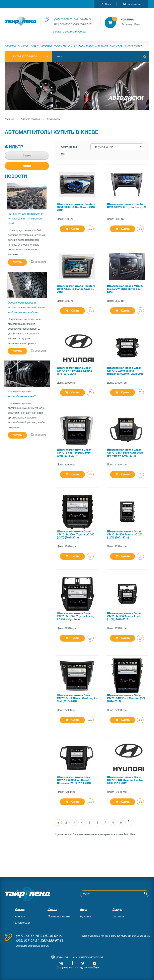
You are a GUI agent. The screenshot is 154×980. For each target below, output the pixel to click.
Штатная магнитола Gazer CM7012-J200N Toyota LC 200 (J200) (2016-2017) (76, 535)
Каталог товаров (30, 119)
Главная (11, 46)
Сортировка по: (69, 150)
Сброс (27, 156)
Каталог (23, 46)
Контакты (117, 46)
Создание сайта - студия (78, 967)
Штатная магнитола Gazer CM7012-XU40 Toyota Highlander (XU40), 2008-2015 (125, 371)
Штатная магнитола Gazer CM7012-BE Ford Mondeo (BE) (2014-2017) (126, 698)
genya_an (62, 957)
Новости (60, 46)
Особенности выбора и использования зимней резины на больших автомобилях (27, 307)
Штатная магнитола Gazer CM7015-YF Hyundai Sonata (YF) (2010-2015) (74, 371)
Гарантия (102, 46)
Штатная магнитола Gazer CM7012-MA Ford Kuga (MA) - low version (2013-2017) (126, 453)
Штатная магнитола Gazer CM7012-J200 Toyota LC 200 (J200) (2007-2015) (125, 535)
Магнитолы (53, 119)
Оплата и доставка (81, 46)
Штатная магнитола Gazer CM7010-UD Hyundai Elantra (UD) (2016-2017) (125, 780)
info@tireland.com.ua (91, 957)
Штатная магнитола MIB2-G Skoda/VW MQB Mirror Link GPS (125, 289)
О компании (133, 46)
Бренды (47, 46)
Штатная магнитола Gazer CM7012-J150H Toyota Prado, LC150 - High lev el (75, 616)
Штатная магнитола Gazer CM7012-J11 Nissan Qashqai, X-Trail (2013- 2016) (77, 698)
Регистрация (132, 4)
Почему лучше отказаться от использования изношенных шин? (26, 219)
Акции (35, 46)
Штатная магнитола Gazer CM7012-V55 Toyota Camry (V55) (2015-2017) (74, 453)
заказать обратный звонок (69, 32)
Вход (106, 4)
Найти (27, 166)
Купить (72, 229)
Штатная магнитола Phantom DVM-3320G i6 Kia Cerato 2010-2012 (76, 207)
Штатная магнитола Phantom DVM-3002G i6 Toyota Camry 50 (127, 206)
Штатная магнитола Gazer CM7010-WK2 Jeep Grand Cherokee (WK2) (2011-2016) (74, 780)
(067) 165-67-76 (63, 19)
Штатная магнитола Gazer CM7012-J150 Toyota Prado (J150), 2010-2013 (124, 616)
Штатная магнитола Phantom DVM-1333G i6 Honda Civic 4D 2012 (76, 289)
